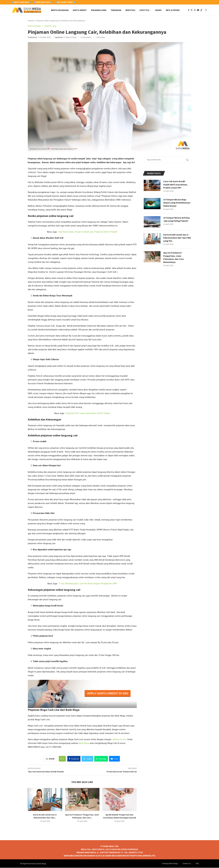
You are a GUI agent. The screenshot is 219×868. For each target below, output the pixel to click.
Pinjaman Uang (99, 10)
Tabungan (116, 10)
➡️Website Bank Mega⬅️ (21, 2)
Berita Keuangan (60, 10)
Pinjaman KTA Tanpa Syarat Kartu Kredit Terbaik (88, 414)
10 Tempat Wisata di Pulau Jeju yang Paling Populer (177, 220)
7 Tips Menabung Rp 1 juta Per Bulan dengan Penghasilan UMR (88, 584)
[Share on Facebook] (74, 759)
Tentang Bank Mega (170, 864)
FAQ (197, 864)
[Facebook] (189, 10)
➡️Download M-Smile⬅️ (43, 2)
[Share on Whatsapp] (101, 759)
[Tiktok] (201, 10)
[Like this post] (63, 759)
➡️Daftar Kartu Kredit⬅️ (65, 2)
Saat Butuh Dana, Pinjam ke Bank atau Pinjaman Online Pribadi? (88, 232)
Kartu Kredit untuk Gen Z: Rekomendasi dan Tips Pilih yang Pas (177, 238)
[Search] (206, 10)
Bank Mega (84, 743)
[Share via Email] (114, 759)
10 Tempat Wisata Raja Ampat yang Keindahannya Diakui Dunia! (177, 203)
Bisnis (158, 10)
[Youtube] (198, 10)
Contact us (187, 864)
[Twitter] (192, 10)
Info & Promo (173, 10)
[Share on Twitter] (87, 759)
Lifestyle (144, 10)
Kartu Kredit (80, 10)
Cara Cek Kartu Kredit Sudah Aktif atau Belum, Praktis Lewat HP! (175, 185)
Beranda (31, 21)
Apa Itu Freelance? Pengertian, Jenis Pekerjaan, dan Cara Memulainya (173, 258)
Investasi (130, 10)
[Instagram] (195, 10)
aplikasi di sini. (120, 740)
